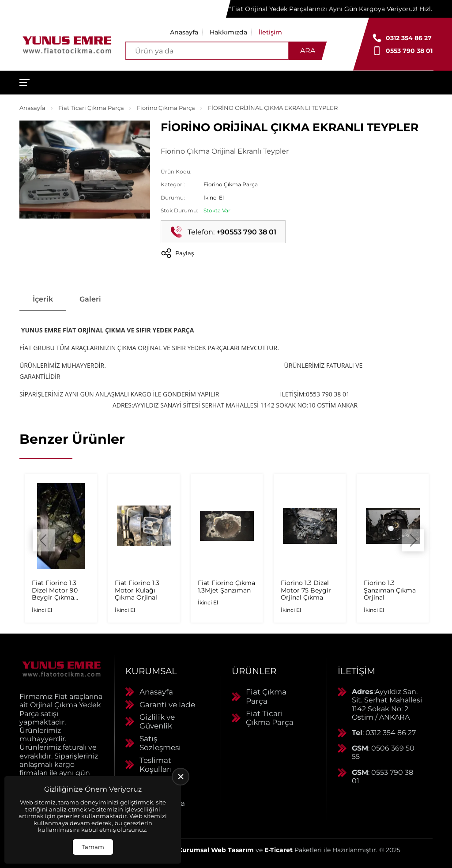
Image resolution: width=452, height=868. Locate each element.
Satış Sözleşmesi (160, 743)
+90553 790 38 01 (246, 232)
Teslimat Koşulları (156, 765)
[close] (181, 777)
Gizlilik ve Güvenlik (157, 721)
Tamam (93, 847)
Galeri (90, 299)
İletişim (270, 32)
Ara (308, 51)
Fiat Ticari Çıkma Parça (91, 108)
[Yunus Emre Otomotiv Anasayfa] (67, 44)
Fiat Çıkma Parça (266, 696)
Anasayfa (184, 32)
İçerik (43, 299)
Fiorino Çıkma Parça (166, 108)
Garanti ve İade (167, 705)
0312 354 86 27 (409, 38)
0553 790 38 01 (409, 51)
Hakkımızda (228, 32)
